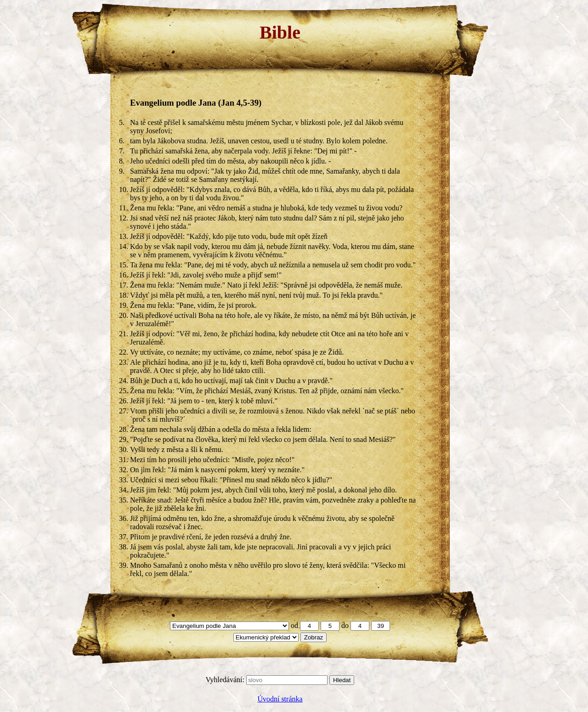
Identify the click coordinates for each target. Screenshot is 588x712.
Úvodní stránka (280, 699)
